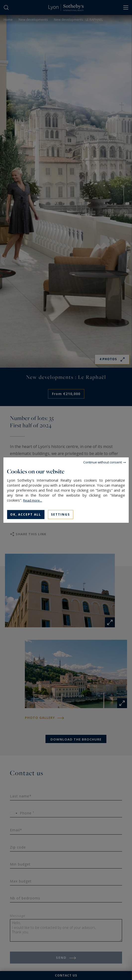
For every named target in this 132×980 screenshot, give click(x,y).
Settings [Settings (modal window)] (60, 514)
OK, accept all (26, 514)
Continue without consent (103, 462)
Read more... (33, 500)
